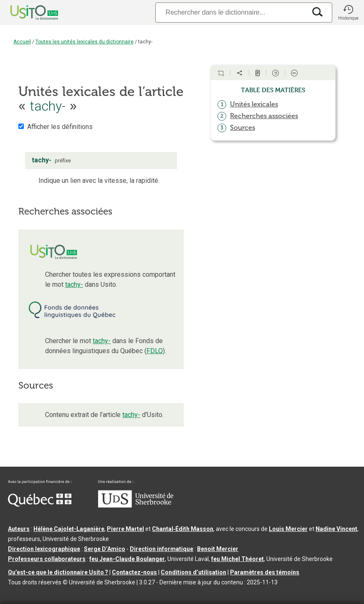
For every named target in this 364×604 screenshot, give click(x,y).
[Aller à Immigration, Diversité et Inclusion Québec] (40, 505)
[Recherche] (231, 12)
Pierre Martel (125, 529)
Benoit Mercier (218, 549)
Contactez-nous (134, 572)
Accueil (22, 42)
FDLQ (155, 351)
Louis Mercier (288, 529)
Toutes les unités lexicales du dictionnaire (85, 42)
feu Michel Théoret (238, 559)
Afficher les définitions (60, 127)
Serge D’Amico (105, 549)
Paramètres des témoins (265, 572)
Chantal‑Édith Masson (183, 529)
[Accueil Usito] (25, 13)
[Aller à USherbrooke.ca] (136, 505)
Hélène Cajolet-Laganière (69, 529)
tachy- (74, 284)
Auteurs (19, 529)
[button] (348, 13)
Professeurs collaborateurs (47, 559)
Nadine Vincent (336, 529)
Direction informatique (162, 549)
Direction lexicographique (44, 549)
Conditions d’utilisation (193, 572)
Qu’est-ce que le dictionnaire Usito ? (58, 572)
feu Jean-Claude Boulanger (127, 559)
